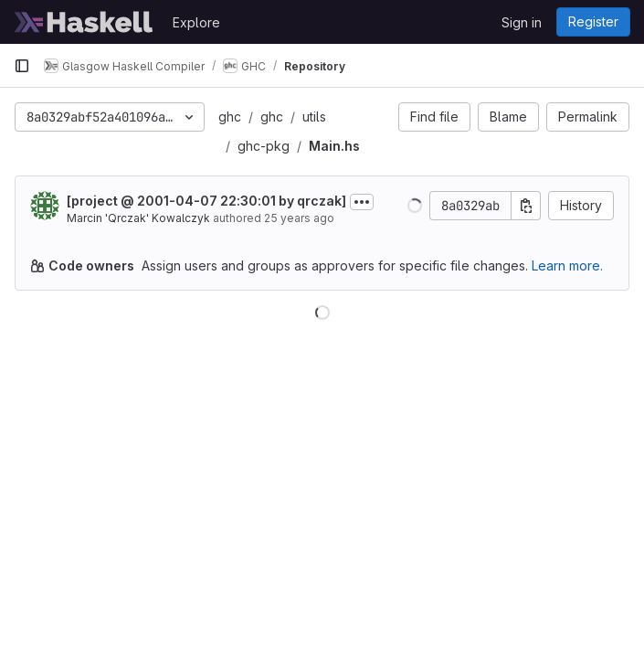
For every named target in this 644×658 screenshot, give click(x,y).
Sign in (522, 22)
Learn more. (567, 265)
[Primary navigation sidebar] (22, 66)
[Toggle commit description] (362, 202)
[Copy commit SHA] (526, 206)
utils (314, 117)
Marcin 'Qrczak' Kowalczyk (138, 218)
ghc (230, 117)
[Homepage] (84, 22)
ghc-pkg (264, 146)
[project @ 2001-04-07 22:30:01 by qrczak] (206, 201)
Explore (196, 22)
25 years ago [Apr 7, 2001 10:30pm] (299, 218)
